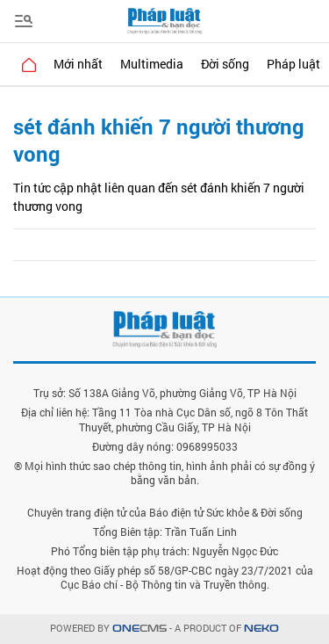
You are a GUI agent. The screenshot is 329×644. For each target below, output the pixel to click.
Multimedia (152, 64)
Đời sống (225, 64)
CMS (139, 629)
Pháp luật (293, 64)
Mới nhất (78, 64)
